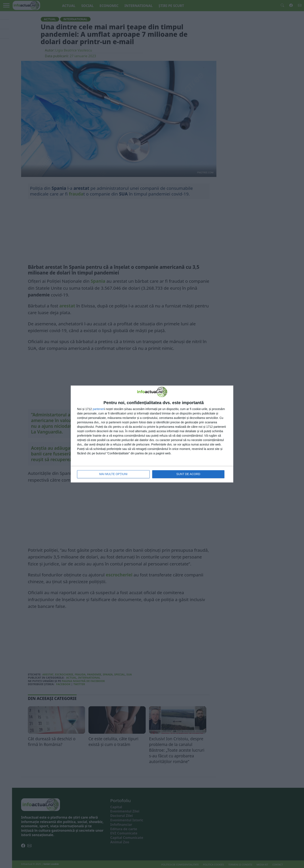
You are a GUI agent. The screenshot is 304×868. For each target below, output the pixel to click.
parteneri (98, 409)
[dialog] (152, 434)
